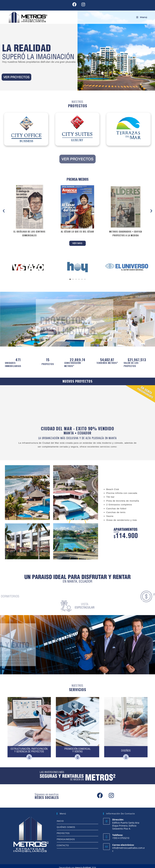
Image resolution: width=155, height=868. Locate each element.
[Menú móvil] (142, 17)
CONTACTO (63, 845)
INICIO (60, 821)
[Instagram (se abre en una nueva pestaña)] (82, 4)
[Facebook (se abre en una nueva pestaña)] (74, 4)
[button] (4, 211)
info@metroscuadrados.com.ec (128, 849)
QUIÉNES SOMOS (66, 827)
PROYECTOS (63, 833)
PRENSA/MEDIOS (66, 839)
